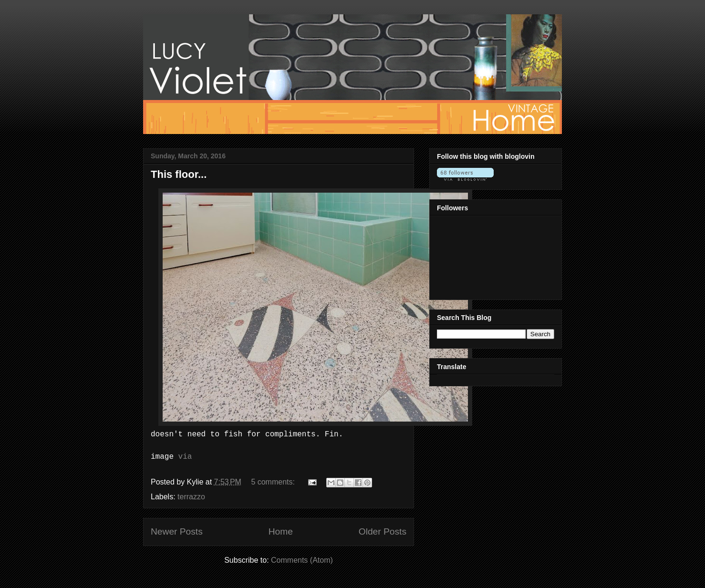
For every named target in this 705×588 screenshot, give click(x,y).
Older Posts (383, 531)
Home (281, 531)
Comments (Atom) (302, 560)
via (185, 457)
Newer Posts (177, 531)
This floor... (179, 174)
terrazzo (191, 497)
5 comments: (274, 482)
